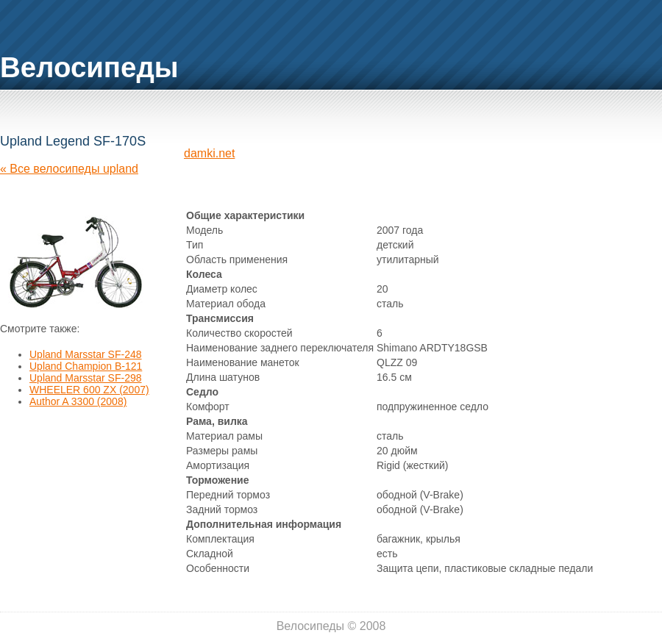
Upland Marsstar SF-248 (86, 354)
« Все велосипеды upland (69, 169)
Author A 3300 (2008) (78, 401)
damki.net (209, 153)
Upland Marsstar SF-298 (86, 378)
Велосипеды (89, 67)
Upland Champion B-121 (86, 366)
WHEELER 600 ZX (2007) (89, 390)
